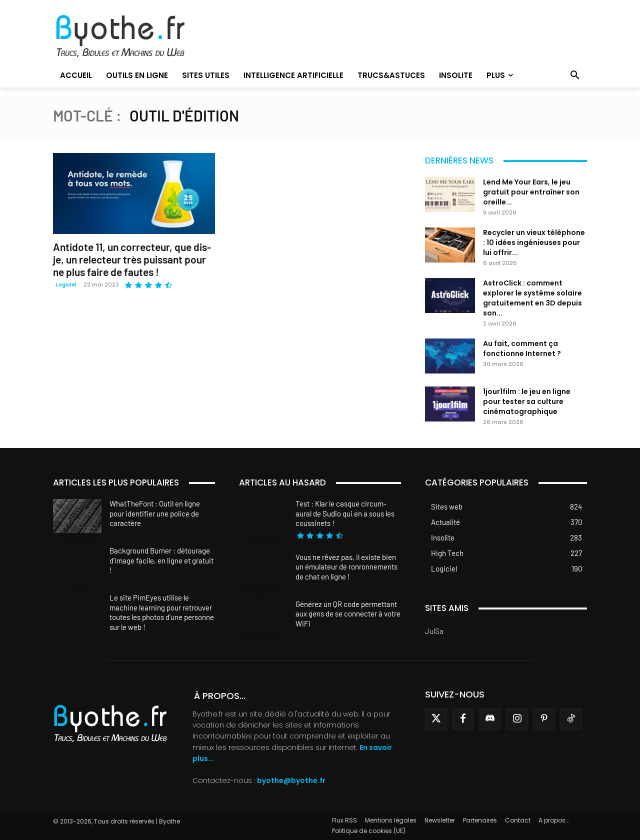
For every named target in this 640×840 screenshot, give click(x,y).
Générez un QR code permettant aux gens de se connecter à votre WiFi (348, 614)
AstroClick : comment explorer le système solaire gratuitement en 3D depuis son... (532, 298)
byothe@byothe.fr (291, 780)
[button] (575, 75)
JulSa (434, 631)
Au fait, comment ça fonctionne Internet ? (522, 348)
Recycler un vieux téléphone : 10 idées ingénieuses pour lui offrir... (534, 242)
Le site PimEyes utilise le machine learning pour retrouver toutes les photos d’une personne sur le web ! (162, 612)
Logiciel (66, 285)
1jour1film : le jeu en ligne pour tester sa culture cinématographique (527, 401)
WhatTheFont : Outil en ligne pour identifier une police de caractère (155, 513)
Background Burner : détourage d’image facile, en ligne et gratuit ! (161, 560)
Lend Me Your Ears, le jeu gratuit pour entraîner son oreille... (531, 192)
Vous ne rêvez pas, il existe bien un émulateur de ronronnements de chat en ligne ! (346, 567)
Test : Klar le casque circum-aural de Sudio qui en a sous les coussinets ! (345, 513)
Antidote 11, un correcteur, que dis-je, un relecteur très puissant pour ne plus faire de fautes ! (132, 259)
